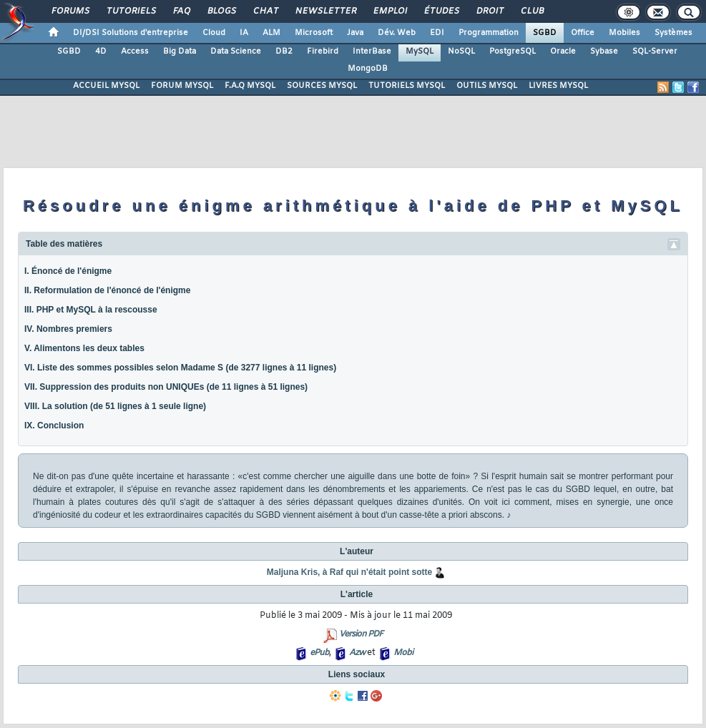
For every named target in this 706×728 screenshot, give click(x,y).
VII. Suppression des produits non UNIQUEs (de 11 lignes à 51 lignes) (166, 387)
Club (531, 11)
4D (101, 51)
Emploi (389, 11)
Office (583, 33)
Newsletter (325, 11)
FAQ (181, 11)
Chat (265, 11)
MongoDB (368, 69)
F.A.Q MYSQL (250, 86)
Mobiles (624, 33)
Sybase (604, 51)
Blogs (221, 11)
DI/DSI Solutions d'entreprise (131, 33)
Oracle (563, 51)
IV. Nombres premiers (68, 329)
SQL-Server (655, 51)
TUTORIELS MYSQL (407, 86)
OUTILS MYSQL (487, 86)
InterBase (372, 51)
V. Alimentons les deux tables (84, 348)
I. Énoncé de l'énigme (68, 271)
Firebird (323, 51)
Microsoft (314, 33)
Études (441, 11)
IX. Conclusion (54, 426)
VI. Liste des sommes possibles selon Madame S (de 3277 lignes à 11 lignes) (180, 368)
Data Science (236, 51)
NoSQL (461, 51)
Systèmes (673, 33)
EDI (437, 33)
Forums (70, 11)
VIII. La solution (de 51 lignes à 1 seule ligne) (115, 406)
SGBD (545, 33)
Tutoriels (131, 11)
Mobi (403, 653)
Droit (489, 11)
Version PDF (361, 634)
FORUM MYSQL (182, 86)
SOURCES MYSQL (322, 86)
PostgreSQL (513, 51)
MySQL (420, 51)
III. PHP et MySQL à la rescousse (91, 310)
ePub (319, 653)
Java (355, 33)
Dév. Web (397, 33)
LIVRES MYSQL (558, 86)
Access (135, 51)
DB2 (284, 51)
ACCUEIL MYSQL (106, 86)
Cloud (214, 33)
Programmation (489, 33)
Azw (357, 653)
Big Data (180, 51)
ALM (271, 33)
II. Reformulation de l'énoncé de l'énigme (107, 290)
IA (244, 33)
